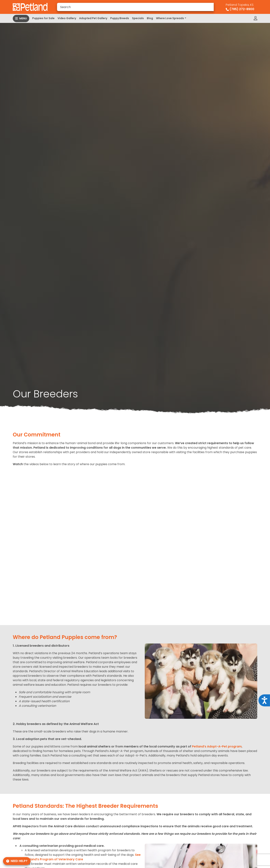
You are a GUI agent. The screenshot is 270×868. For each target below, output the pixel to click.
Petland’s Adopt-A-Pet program (217, 746)
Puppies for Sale (43, 18)
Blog (150, 18)
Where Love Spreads (170, 18)
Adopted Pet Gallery (93, 18)
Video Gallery (67, 18)
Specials (138, 18)
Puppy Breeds (120, 18)
